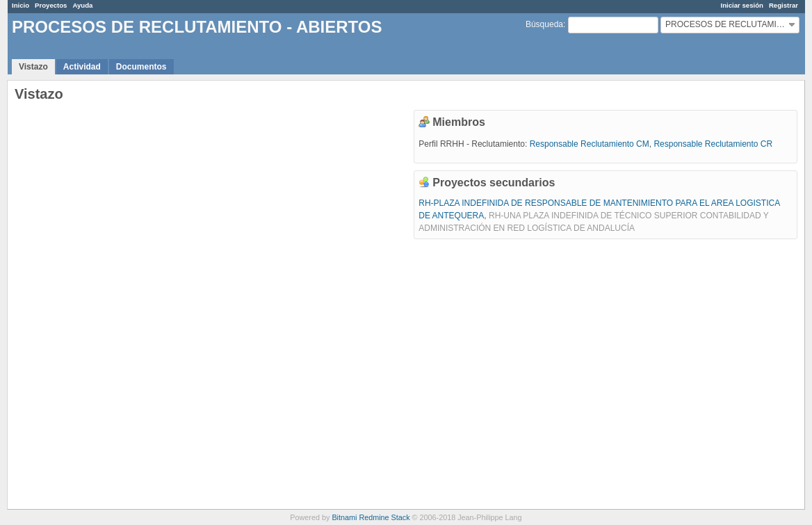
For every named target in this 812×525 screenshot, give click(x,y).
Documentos (141, 67)
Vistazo (33, 67)
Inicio (21, 5)
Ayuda (82, 5)
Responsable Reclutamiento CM (590, 144)
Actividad (82, 67)
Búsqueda (544, 24)
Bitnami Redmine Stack (371, 517)
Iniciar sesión (742, 5)
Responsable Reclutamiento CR (713, 144)
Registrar (783, 5)
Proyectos (51, 5)
